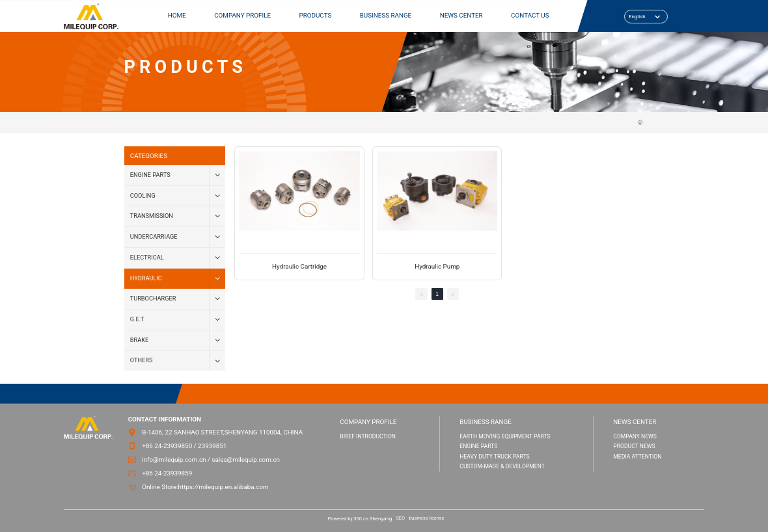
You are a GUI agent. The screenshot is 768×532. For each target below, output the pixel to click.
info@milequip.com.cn (174, 459)
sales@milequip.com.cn (246, 459)
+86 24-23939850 (167, 446)
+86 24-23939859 (167, 473)
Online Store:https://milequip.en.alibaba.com (205, 487)
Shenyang (381, 519)
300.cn (361, 519)
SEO (400, 518)
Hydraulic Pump (437, 266)
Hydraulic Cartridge (299, 266)
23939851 (212, 446)
